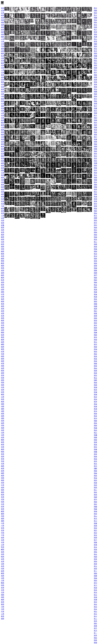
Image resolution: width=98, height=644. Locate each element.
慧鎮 (95, 278)
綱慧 (3, 344)
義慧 (3, 340)
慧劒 (95, 237)
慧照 (95, 166)
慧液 (95, 406)
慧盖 (95, 361)
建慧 (3, 511)
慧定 (95, 531)
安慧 (3, 530)
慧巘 (95, 507)
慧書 (95, 449)
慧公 (95, 39)
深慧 (3, 94)
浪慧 (3, 430)
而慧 (3, 161)
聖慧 (3, 158)
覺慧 (3, 82)
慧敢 (95, 471)
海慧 (3, 428)
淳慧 (3, 182)
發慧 (3, 92)
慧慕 (95, 483)
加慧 (3, 576)
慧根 (95, 440)
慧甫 (95, 371)
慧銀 (95, 282)
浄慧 (3, 96)
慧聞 (95, 146)
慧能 (95, 144)
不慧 (3, 612)
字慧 (3, 533)
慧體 (95, 244)
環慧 (3, 380)
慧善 (95, 559)
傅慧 (3, 597)
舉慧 (3, 318)
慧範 (95, 335)
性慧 (3, 199)
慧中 (95, 70)
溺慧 (3, 411)
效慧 (3, 468)
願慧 (3, 237)
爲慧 (3, 175)
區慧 (3, 571)
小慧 (3, 526)
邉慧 (3, 270)
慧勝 (95, 576)
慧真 (95, 356)
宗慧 (3, 118)
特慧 (3, 392)
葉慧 (3, 151)
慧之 (95, 30)
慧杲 (95, 445)
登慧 (3, 375)
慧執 (95, 552)
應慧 (3, 492)
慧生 (95, 61)
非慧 (3, 242)
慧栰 (95, 180)
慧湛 (95, 84)
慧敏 (95, 473)
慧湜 (95, 397)
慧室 (95, 528)
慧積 (95, 347)
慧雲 (95, 42)
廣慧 (3, 27)
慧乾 (95, 624)
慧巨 (95, 504)
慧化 (95, 230)
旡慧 (3, 464)
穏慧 (3, 356)
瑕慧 (3, 385)
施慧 (3, 466)
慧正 (95, 433)
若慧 (3, 311)
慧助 (95, 235)
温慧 (3, 423)
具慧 (3, 588)
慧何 (95, 602)
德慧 (3, 32)
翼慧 (3, 337)
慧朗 (95, 185)
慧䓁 (95, 635)
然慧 (3, 399)
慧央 (95, 547)
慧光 (95, 25)
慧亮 (95, 621)
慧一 (95, 633)
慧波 (95, 173)
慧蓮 (95, 139)
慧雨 (95, 263)
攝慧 (3, 473)
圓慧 (3, 123)
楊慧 (3, 99)
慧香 (95, 247)
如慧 (3, 538)
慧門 (95, 275)
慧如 (95, 213)
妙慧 (3, 30)
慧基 (95, 550)
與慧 (3, 323)
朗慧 (3, 187)
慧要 (95, 313)
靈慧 (3, 247)
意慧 (3, 497)
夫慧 (3, 542)
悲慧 (3, 499)
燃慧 (3, 178)
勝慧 (3, 573)
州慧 (3, 516)
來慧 (3, 602)
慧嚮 (95, 218)
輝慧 (3, 144)
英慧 (3, 309)
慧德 (95, 68)
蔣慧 (3, 301)
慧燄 (95, 383)
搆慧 (3, 480)
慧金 (95, 285)
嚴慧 (3, 125)
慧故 (95, 476)
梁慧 (3, 442)
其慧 (3, 213)
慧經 (95, 151)
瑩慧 (3, 383)
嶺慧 (3, 518)
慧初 (95, 581)
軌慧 (3, 280)
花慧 (3, 313)
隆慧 (3, 254)
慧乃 (95, 631)
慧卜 (95, 571)
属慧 (3, 521)
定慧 (3, 11)
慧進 (95, 58)
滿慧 (3, 409)
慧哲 (95, 220)
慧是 (95, 189)
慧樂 (95, 437)
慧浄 (95, 411)
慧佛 (95, 600)
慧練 (95, 333)
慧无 (95, 466)
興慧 (3, 321)
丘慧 (3, 13)
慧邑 (95, 287)
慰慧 (3, 495)
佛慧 (3, 22)
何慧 (3, 68)
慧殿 (95, 421)
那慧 (3, 139)
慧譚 (95, 309)
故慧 (3, 471)
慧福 (95, 349)
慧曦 (95, 452)
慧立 (95, 342)
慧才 (95, 106)
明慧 (3, 20)
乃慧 (3, 607)
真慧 (3, 89)
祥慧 (3, 363)
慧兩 (95, 120)
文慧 (3, 104)
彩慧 (3, 509)
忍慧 (3, 504)
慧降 (95, 271)
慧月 (95, 51)
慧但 (95, 607)
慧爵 (95, 380)
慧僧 (95, 597)
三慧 (3, 614)
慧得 (95, 495)
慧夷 (95, 545)
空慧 (3, 84)
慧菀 (95, 318)
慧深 (95, 399)
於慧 (3, 61)
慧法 (95, 89)
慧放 (95, 478)
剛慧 (3, 583)
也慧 (3, 220)
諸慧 (3, 290)
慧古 (95, 566)
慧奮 (95, 542)
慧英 (95, 321)
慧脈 (95, 330)
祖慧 (3, 87)
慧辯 (95, 302)
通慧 (3, 49)
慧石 (95, 156)
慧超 (95, 132)
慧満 (95, 395)
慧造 (95, 299)
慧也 (95, 123)
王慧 (3, 173)
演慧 (3, 406)
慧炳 (95, 385)
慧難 (95, 127)
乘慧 (3, 604)
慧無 (95, 168)
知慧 (3, 368)
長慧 (3, 256)
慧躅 (95, 306)
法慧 (3, 433)
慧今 (95, 616)
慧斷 (95, 468)
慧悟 (95, 34)
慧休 (95, 609)
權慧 (3, 440)
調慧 (3, 292)
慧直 (95, 359)
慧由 (95, 368)
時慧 (3, 101)
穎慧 (3, 359)
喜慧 (3, 552)
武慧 (3, 437)
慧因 (95, 557)
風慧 (3, 235)
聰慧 (3, 53)
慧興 (95, 142)
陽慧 (3, 135)
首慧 (3, 232)
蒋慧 (3, 304)
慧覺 (95, 77)
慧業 (95, 178)
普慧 (3, 454)
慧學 (95, 538)
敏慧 (3, 63)
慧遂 (95, 292)
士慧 (3, 545)
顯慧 (3, 130)
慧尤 (95, 519)
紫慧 (3, 349)
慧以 (95, 612)
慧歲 (95, 428)
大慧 (3, 42)
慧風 (95, 249)
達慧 (3, 77)
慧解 (95, 44)
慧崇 (95, 514)
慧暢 (95, 187)
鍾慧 (3, 259)
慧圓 (95, 18)
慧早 (95, 461)
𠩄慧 (3, 225)
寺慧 (3, 115)
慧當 (95, 366)
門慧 (3, 46)
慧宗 (95, 533)
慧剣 (95, 118)
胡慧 (3, 330)
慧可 (95, 223)
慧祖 (95, 352)
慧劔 (95, 578)
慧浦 (95, 409)
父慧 (3, 397)
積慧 (3, 361)
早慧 (3, 461)
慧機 (95, 435)
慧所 (95, 480)
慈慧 (3, 197)
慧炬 (95, 13)
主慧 (3, 73)
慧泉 (95, 416)
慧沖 (95, 418)
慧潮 (95, 387)
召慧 (3, 564)
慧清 (95, 32)
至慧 (3, 325)
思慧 (3, 108)
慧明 (95, 53)
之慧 (3, 39)
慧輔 (95, 304)
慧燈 (95, 27)
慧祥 (95, 154)
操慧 (3, 476)
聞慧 (3, 156)
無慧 (3, 402)
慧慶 (95, 108)
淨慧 (3, 425)
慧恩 (95, 488)
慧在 (95, 554)
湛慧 (3, 421)
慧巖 (95, 509)
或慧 (3, 487)
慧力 (95, 115)
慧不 (95, 73)
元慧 (3, 592)
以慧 (3, 218)
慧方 (95, 99)
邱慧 (3, 137)
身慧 (3, 282)
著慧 (3, 306)
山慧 (3, 113)
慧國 (95, 56)
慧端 (95, 340)
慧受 (95, 569)
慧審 (95, 523)
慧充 (95, 593)
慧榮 (95, 92)
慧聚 (95, 149)
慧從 (95, 492)
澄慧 (3, 180)
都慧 (3, 266)
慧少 (95, 521)
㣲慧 (3, 619)
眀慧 (3, 371)
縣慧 (3, 166)
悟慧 (3, 502)
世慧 (3, 223)
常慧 (3, 201)
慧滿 (95, 392)
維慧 (3, 347)
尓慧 (3, 523)
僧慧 (3, 34)
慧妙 (95, 211)
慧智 (95, 96)
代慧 (3, 127)
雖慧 (3, 251)
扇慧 (3, 106)
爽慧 (3, 394)
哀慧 (3, 559)
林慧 (3, 445)
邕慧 (3, 268)
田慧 (3, 378)
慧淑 (95, 404)
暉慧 (3, 452)
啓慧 (3, 554)
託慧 (3, 294)
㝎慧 (3, 44)
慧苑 (95, 323)
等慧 (3, 354)
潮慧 (3, 404)
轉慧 (3, 275)
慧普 (95, 454)
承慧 (3, 192)
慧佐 (95, 604)
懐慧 (3, 490)
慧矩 (95, 354)
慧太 (95, 216)
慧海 (95, 87)
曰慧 (3, 58)
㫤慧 (3, 616)
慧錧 (95, 280)
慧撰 (95, 104)
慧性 (95, 22)
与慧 (3, 609)
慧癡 (95, 364)
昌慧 (3, 456)
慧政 (95, 101)
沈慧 (3, 435)
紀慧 (3, 352)
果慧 (3, 185)
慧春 (95, 457)
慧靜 (95, 125)
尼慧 (3, 65)
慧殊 (95, 423)
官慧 (3, 528)
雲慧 (3, 249)
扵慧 (3, 485)
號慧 (3, 149)
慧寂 (95, 209)
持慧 (3, 483)
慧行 (95, 137)
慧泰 (95, 414)
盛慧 (3, 373)
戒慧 (3, 194)
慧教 (95, 194)
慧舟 (95, 325)
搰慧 (3, 478)
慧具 (95, 590)
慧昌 (95, 459)
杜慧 (3, 56)
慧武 (95, 430)
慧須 (95, 254)
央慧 (3, 540)
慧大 (95, 15)
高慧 (3, 230)
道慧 (3, 142)
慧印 (95, 225)
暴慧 (3, 449)
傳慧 (3, 595)
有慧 (3, 18)
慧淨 (95, 402)
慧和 (95, 562)
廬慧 (3, 514)
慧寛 (95, 206)
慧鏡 (95, 75)
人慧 (3, 70)
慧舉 (95, 328)
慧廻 (95, 497)
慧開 (95, 273)
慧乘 (95, 626)
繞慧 (3, 342)
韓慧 (3, 239)
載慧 (3, 278)
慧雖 (95, 268)
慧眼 (95, 11)
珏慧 (3, 387)
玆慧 (3, 390)
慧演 (95, 390)
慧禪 (95, 80)
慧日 (95, 8)
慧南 (95, 228)
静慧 (3, 244)
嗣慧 (3, 549)
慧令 (95, 614)
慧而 (95, 46)
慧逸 (95, 294)
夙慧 (3, 120)
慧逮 (95, 297)
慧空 (95, 344)
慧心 (95, 490)
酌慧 (3, 263)
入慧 (3, 216)
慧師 (95, 502)
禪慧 (3, 170)
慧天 (95, 111)
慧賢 (95, 135)
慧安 (95, 535)
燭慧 (3, 37)
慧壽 (95, 113)
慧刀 (95, 585)
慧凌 (95, 588)
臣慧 (3, 154)
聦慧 (3, 332)
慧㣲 (95, 643)
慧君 (95, 564)
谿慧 (3, 146)
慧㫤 (95, 640)
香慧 (3, 75)
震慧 (3, 132)
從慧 (3, 507)
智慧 (3, 8)
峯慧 (3, 211)
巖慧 (3, 209)
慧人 (95, 619)
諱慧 (3, 51)
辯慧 (3, 80)
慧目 (95, 158)
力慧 (3, 581)
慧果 (95, 442)
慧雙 (95, 266)
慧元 (95, 595)
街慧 (3, 297)
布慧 (3, 204)
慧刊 (95, 583)
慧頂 (95, 256)
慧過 (95, 290)
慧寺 (95, 204)
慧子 (95, 540)
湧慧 (3, 418)
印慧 (3, 569)
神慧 (3, 366)
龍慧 (3, 227)
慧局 (95, 199)
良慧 (3, 316)
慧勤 (95, 573)
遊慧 (3, 273)
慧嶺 (95, 511)
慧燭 (95, 163)
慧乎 (95, 628)
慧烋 (95, 170)
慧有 (95, 447)
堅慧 (3, 547)
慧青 (95, 261)
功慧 (3, 578)
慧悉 (95, 65)
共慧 (3, 590)
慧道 (95, 130)
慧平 (95, 500)
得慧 (3, 111)
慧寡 (95, 526)
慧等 (95, 337)
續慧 (3, 163)
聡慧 (3, 335)
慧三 (95, 242)
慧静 (95, 259)
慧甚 (95, 373)
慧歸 (95, 426)
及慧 (3, 566)
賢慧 (3, 285)
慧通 (95, 37)
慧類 (95, 251)
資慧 (3, 287)
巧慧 (3, 206)
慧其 (95, 240)
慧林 (95, 94)
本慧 (3, 447)
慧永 (95, 175)
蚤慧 (3, 299)
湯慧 (3, 416)
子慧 (3, 535)
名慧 (3, 561)
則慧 (3, 585)
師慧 (3, 15)
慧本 (95, 182)
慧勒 (95, 232)
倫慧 (3, 600)
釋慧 (3, 261)
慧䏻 (95, 638)
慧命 (95, 20)
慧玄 (95, 49)
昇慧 (3, 459)
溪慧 (3, 414)
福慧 (3, 25)
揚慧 (3, 189)
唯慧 (3, 557)
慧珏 (95, 375)
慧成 (95, 197)
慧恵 (95, 485)
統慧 (3, 168)
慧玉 (95, 378)
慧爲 (95, 82)
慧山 (95, 516)
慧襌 (95, 316)
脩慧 (3, 328)
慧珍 (95, 161)
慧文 (95, 192)
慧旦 (95, 464)
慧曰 (95, 63)
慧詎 (95, 311)
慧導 (95, 201)
